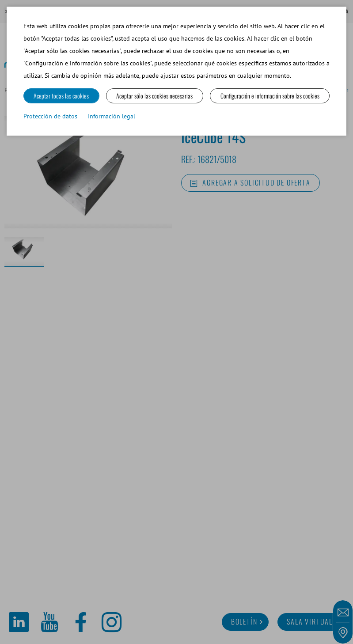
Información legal (112, 116)
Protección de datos (50, 116)
